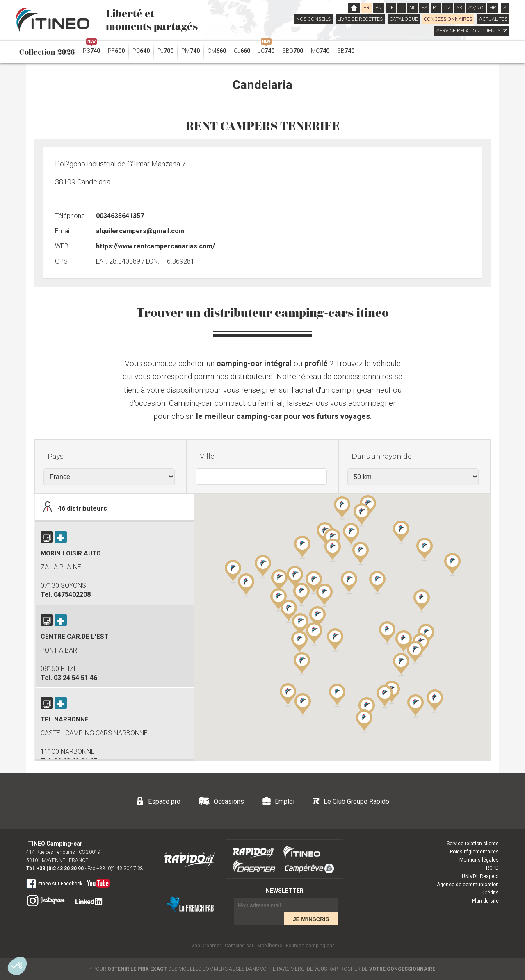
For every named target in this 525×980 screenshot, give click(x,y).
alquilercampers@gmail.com (140, 231)
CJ (242, 51)
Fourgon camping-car (310, 946)
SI (505, 8)
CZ (447, 8)
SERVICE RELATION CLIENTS (472, 31)
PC (141, 51)
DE (391, 8)
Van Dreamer (206, 946)
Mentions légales (479, 860)
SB (346, 51)
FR (366, 8)
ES (424, 8)
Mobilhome (270, 946)
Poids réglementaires (474, 852)
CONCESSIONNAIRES (448, 19)
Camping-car (239, 946)
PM (191, 51)
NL (412, 8)
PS (91, 49)
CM (217, 51)
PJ (165, 51)
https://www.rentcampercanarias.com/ (155, 246)
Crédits (491, 893)
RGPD (492, 868)
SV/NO (476, 8)
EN (379, 8)
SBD (293, 51)
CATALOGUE (404, 19)
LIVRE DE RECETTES (360, 19)
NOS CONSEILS (313, 19)
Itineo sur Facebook (54, 883)
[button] (401, 664)
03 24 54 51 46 (75, 678)
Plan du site (485, 901)
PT (436, 8)
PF (116, 51)
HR (493, 8)
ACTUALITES (493, 19)
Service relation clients (473, 844)
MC (320, 51)
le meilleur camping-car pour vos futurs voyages (283, 416)
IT (402, 8)
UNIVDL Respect (480, 876)
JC (266, 49)
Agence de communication (468, 885)
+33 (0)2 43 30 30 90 (60, 869)
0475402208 (72, 595)
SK (460, 8)
